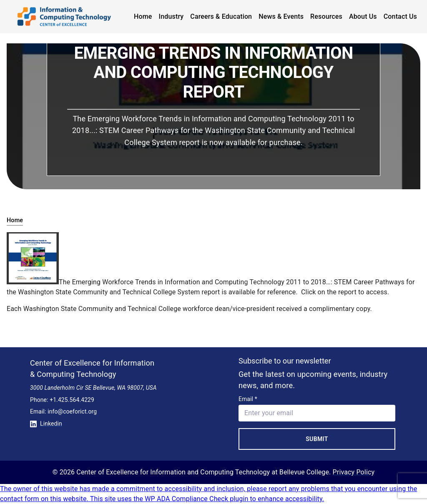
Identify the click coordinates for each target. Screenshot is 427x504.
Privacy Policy (354, 472)
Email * (248, 399)
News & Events (281, 16)
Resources (326, 16)
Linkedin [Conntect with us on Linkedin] (46, 424)
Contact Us (400, 16)
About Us (363, 16)
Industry (171, 16)
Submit (317, 439)
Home (143, 16)
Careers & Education (221, 16)
